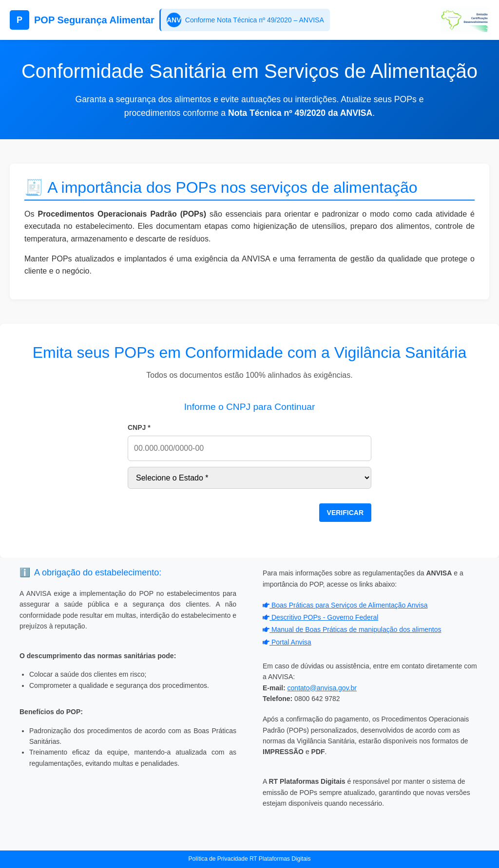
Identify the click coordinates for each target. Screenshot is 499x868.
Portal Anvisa (287, 642)
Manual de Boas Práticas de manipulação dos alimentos (352, 629)
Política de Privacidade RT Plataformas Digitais (249, 859)
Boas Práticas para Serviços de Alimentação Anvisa (345, 605)
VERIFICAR (345, 513)
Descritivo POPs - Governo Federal (320, 617)
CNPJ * (139, 427)
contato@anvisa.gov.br (322, 688)
